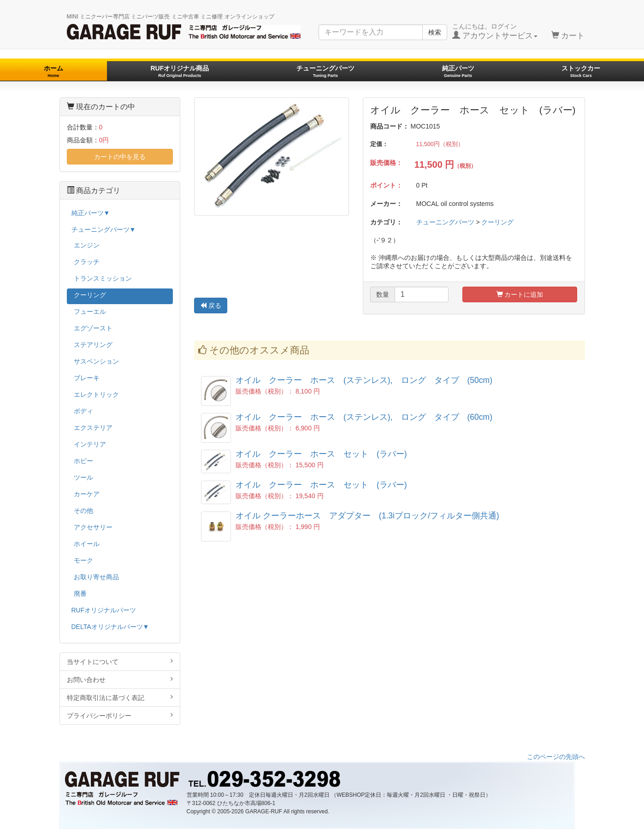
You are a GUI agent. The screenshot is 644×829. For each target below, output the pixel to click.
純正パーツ (458, 71)
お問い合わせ (120, 679)
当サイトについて (120, 661)
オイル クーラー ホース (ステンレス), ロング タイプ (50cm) (364, 380)
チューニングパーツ (325, 71)
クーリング (497, 222)
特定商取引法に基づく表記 (120, 697)
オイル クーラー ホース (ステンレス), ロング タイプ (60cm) (364, 417)
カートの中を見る (120, 157)
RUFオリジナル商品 (180, 71)
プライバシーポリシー (120, 715)
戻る (211, 306)
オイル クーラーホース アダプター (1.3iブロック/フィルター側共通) (367, 516)
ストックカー (581, 71)
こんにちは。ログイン (495, 31)
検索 (435, 32)
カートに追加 (520, 294)
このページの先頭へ (556, 757)
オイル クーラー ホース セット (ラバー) (321, 454)
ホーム (53, 71)
